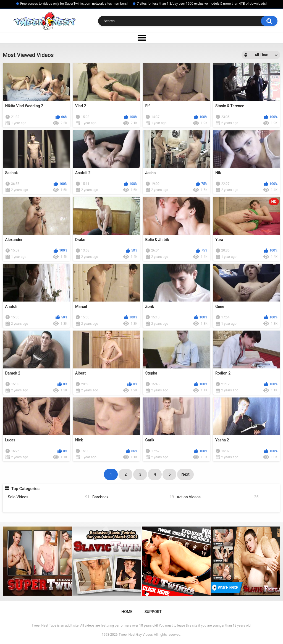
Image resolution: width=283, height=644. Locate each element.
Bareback (133, 497)
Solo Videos (49, 497)
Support (153, 612)
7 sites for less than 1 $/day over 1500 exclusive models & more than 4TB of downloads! (202, 4)
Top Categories (25, 489)
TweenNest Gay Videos (136, 635)
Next (185, 474)
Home (127, 612)
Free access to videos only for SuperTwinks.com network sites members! (74, 4)
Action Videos (218, 497)
